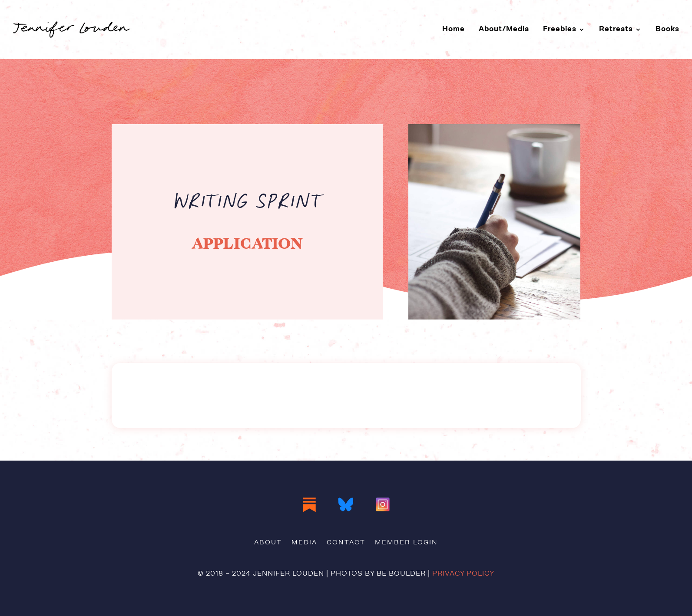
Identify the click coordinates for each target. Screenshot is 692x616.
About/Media (504, 29)
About (268, 543)
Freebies (560, 29)
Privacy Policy (463, 574)
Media (304, 543)
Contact (346, 543)
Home (454, 29)
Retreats (616, 29)
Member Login (406, 543)
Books (667, 29)
